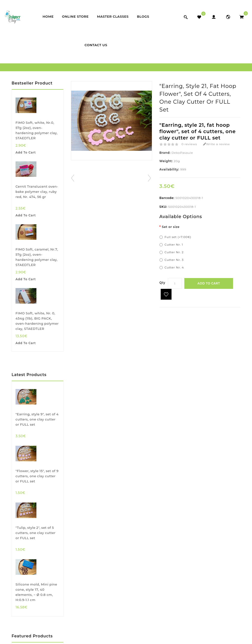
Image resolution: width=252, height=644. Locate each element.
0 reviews (189, 144)
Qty (162, 283)
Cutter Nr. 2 (174, 252)
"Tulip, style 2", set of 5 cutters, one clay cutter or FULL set (36, 533)
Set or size (171, 227)
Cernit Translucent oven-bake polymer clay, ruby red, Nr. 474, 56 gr (37, 192)
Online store (75, 16)
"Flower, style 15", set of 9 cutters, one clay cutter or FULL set (37, 476)
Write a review (216, 144)
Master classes (113, 16)
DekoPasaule (182, 153)
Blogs (143, 16)
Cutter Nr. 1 (174, 245)
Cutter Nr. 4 (174, 267)
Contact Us (96, 45)
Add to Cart (209, 283)
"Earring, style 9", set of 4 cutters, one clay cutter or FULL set (37, 419)
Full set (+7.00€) (178, 237)
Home (48, 16)
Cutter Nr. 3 (174, 260)
